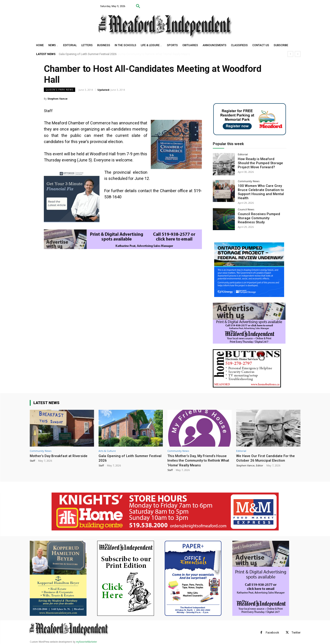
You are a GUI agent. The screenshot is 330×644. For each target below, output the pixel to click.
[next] (298, 54)
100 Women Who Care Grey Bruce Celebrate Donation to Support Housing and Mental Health (259, 191)
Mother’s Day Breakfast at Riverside (61, 455)
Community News (249, 181)
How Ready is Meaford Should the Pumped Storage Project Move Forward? (260, 163)
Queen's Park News (60, 90)
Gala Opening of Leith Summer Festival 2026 (88, 54)
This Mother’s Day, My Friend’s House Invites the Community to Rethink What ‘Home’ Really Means (197, 459)
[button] (138, 6)
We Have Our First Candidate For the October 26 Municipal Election (268, 457)
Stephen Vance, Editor (250, 464)
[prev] (290, 54)
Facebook (272, 631)
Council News (246, 208)
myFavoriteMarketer (87, 641)
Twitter (296, 631)
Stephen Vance (57, 99)
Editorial (243, 154)
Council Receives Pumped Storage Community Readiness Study (261, 216)
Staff (32, 459)
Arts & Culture (107, 450)
